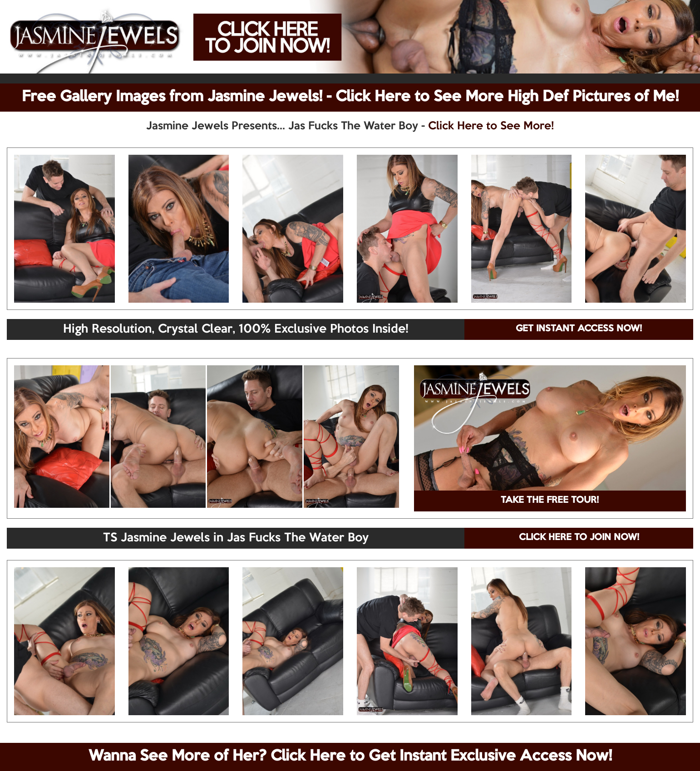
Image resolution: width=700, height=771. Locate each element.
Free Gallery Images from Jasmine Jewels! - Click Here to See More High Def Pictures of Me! (350, 97)
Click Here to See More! (491, 126)
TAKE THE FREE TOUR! (550, 501)
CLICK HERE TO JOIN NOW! (579, 538)
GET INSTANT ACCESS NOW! (579, 329)
